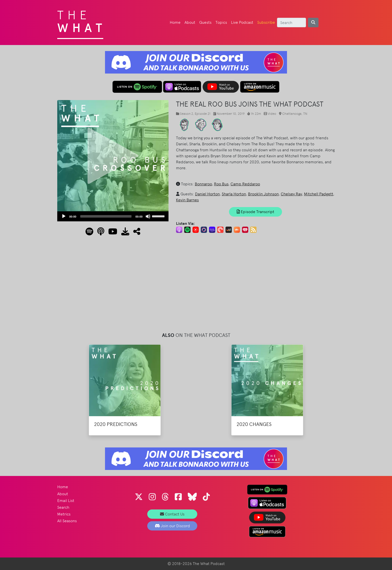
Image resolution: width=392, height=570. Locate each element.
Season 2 (186, 114)
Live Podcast (242, 22)
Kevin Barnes (187, 200)
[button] (135, 233)
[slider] (106, 216)
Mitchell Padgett (319, 194)
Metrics (64, 514)
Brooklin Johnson (263, 194)
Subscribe (266, 22)
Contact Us (172, 514)
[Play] (64, 216)
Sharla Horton (234, 194)
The (82, 20)
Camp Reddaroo (245, 184)
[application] (113, 216)
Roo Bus (221, 184)
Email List (66, 501)
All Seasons (67, 521)
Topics (221, 22)
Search (63, 507)
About (190, 22)
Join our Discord (172, 526)
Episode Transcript (255, 212)
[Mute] (148, 216)
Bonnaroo (203, 184)
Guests (205, 22)
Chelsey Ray (291, 194)
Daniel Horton (207, 194)
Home (175, 22)
